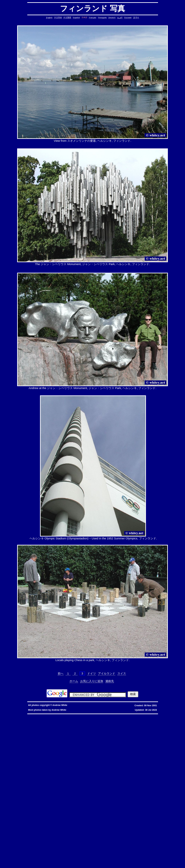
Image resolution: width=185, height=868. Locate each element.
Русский (128, 17)
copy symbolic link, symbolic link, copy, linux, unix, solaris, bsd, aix (117, 734)
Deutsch (112, 17)
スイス (122, 673)
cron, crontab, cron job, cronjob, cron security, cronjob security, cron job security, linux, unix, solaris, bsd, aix (89, 739)
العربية (120, 17)
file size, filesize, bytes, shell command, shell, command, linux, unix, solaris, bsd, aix (76, 785)
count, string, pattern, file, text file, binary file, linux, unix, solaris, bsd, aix (140, 757)
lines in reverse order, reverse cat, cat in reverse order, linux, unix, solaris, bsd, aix (81, 767)
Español (76, 17)
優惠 (165, 716)
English (49, 17)
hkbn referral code (41, 716)
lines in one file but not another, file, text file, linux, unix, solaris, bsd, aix (67, 764)
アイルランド (107, 673)
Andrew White (60, 705)
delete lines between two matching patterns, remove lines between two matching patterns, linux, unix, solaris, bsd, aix (70, 759)
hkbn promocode (82, 716)
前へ (61, 673)
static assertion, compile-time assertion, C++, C (110, 731)
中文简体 (58, 17)
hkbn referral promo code (16, 716)
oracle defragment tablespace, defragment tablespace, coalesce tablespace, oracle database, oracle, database (84, 815)
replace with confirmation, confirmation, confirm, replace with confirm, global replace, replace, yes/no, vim (95, 863)
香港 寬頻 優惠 (142, 716)
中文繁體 (67, 17)
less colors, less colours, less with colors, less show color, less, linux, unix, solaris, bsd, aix (58, 792)
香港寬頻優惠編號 (16, 718)
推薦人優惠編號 (35, 718)
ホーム (74, 681)
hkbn (113, 716)
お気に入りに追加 (92, 681)
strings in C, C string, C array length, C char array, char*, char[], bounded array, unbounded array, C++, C (61, 746)
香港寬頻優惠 (176, 716)
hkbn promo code (62, 716)
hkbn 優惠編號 (125, 716)
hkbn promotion (101, 716)
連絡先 (110, 681)
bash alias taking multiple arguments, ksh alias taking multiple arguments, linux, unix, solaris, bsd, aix (103, 820)
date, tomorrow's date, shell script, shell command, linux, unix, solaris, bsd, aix (95, 741)
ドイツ (92, 673)
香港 (153, 716)
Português (102, 17)
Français (92, 17)
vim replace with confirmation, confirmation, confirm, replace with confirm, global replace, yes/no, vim (108, 861)
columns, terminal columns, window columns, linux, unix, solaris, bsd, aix (65, 856)
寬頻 (159, 716)
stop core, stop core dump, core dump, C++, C (68, 736)
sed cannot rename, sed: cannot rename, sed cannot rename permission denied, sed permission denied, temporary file (93, 821)
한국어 (136, 17)
